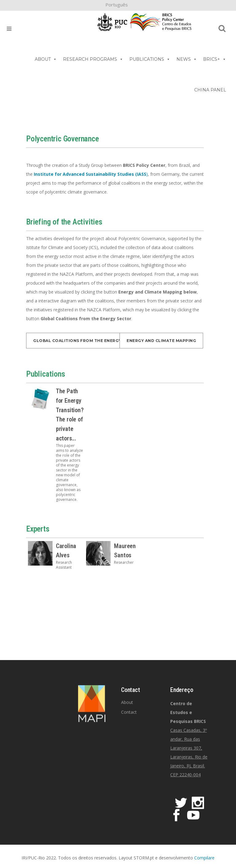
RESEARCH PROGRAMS (93, 59)
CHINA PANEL (210, 90)
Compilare (204, 858)
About (127, 702)
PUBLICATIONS (150, 59)
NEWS (187, 59)
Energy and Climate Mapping (161, 341)
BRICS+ (215, 59)
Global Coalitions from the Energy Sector (87, 341)
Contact (129, 712)
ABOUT (46, 59)
